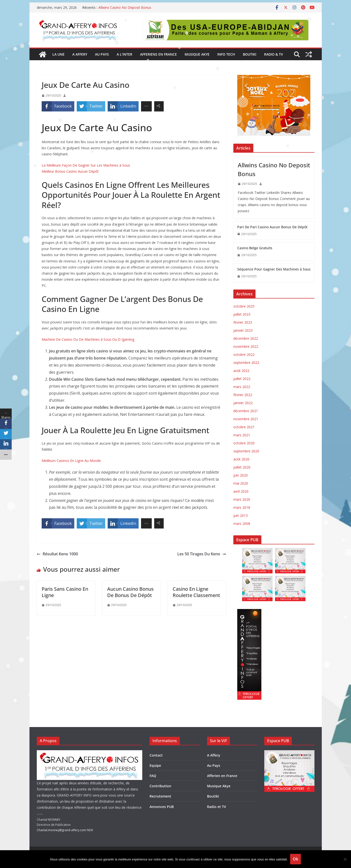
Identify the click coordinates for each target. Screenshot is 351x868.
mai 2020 (241, 483)
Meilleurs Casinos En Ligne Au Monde (71, 461)
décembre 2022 (246, 338)
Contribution (160, 786)
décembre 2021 (246, 411)
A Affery (214, 755)
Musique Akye (197, 54)
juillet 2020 (242, 467)
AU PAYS (102, 54)
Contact (156, 755)
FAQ (153, 776)
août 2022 (241, 371)
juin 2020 (241, 475)
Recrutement (160, 796)
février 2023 (243, 322)
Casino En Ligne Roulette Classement (196, 592)
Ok (295, 859)
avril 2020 (241, 491)
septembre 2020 (246, 451)
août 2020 (241, 459)
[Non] (345, 859)
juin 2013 (241, 515)
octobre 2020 (244, 443)
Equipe (155, 765)
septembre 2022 (246, 363)
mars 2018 (242, 507)
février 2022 (243, 395)
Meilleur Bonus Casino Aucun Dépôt (70, 171)
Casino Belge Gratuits (255, 248)
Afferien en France (222, 776)
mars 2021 (242, 435)
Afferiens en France (158, 54)
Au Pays (214, 765)
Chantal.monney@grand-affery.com (61, 830)
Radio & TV (274, 54)
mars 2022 (242, 387)
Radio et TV (217, 807)
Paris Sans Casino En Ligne (65, 592)
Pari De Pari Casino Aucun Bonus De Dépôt (272, 227)
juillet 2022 (242, 379)
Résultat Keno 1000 (57, 554)
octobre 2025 (244, 306)
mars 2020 (242, 499)
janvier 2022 (243, 403)
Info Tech (226, 54)
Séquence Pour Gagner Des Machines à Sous (274, 269)
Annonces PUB (162, 807)
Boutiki (250, 54)
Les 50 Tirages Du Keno (202, 554)
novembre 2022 (246, 346)
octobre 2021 (244, 427)
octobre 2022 (244, 354)
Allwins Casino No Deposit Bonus (125, 7)
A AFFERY (80, 54)
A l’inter (124, 54)
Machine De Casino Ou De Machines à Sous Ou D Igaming (88, 339)
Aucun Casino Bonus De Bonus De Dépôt (130, 592)
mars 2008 (242, 524)
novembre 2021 (246, 419)
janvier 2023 (243, 330)
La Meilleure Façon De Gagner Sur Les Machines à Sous (86, 165)
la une (58, 54)
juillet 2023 (242, 314)
